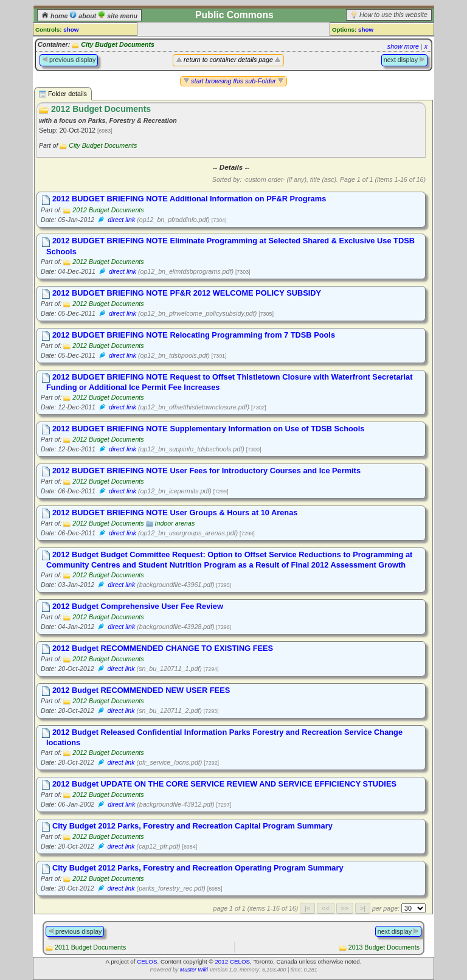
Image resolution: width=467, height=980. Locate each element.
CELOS (147, 961)
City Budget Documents (118, 44)
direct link (121, 220)
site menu (118, 16)
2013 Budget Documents (384, 947)
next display (404, 60)
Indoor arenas (175, 523)
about (84, 16)
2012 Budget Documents (108, 210)
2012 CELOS (232, 961)
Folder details (63, 94)
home (55, 16)
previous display (69, 60)
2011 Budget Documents (90, 947)
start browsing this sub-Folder (233, 81)
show (71, 30)
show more (403, 46)
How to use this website (393, 15)
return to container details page (228, 60)
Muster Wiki (194, 970)
